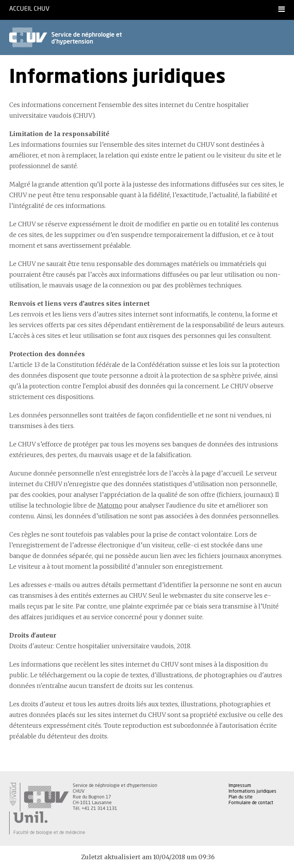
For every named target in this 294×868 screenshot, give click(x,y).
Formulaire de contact (251, 803)
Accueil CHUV (29, 9)
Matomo (110, 505)
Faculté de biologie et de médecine (49, 832)
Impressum (240, 785)
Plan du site (241, 797)
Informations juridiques (252, 791)
